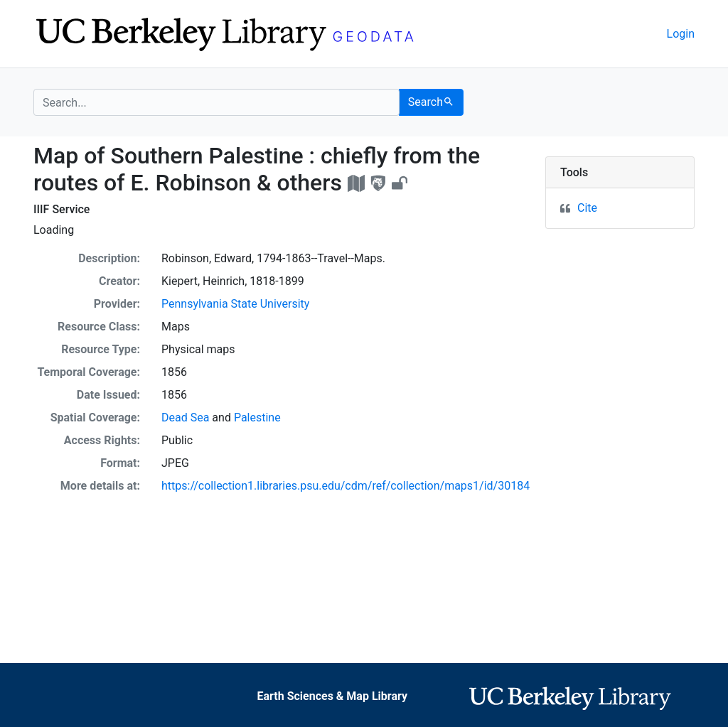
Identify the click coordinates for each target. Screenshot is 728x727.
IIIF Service (61, 209)
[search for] (216, 102)
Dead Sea (185, 418)
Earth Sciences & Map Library (332, 696)
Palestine (257, 418)
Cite (587, 208)
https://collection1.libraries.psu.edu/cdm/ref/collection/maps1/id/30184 (346, 486)
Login (681, 34)
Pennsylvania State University (235, 304)
